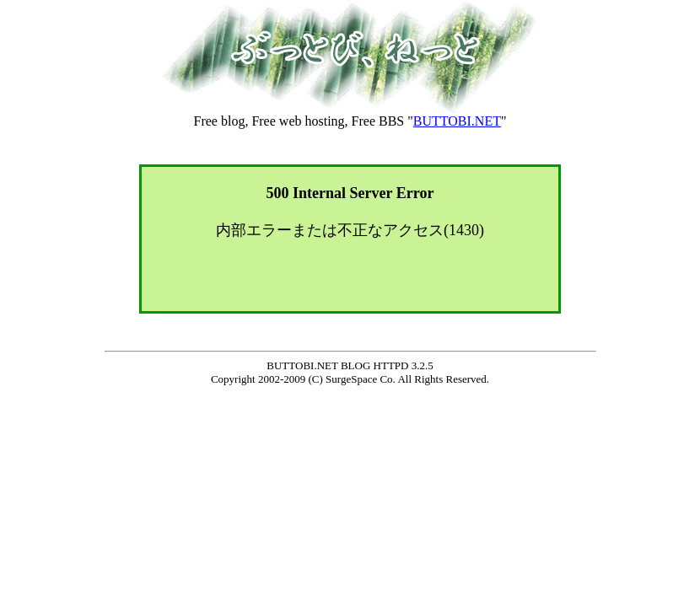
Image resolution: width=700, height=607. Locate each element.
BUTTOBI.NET (457, 121)
